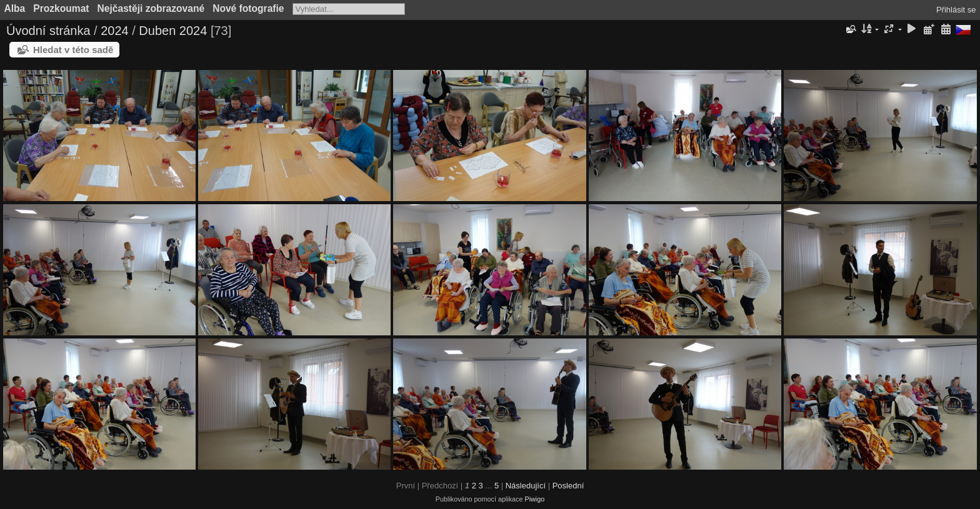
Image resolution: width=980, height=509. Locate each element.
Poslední (568, 486)
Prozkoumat (61, 8)
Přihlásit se (956, 10)
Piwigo (534, 499)
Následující (526, 486)
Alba (15, 8)
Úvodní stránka (48, 31)
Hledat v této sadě (73, 50)
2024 (115, 31)
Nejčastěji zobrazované (151, 8)
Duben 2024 (173, 31)
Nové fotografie (248, 8)
